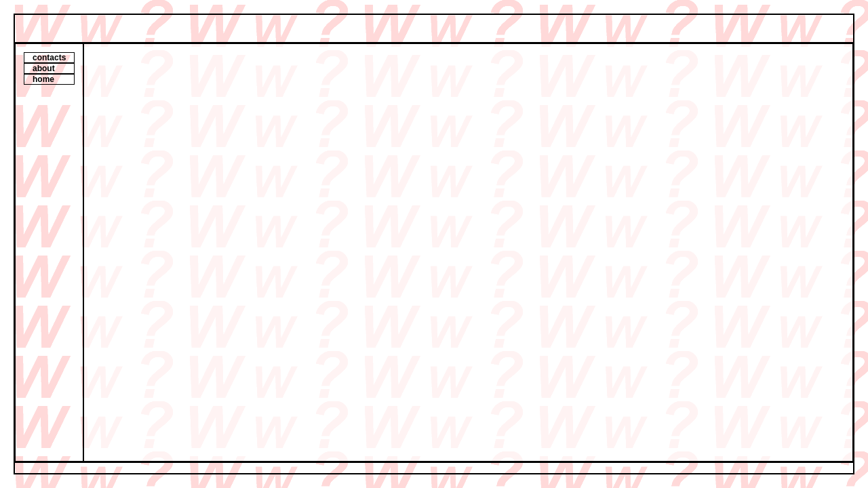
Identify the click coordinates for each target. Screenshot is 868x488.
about (44, 68)
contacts (49, 58)
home (43, 79)
